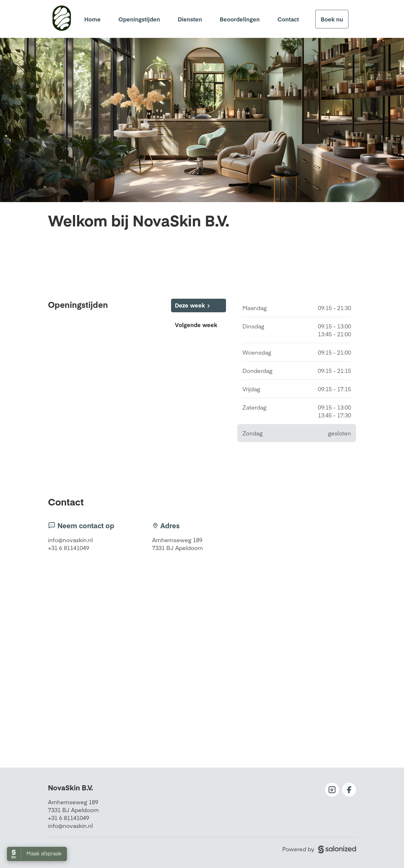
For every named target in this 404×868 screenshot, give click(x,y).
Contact (288, 19)
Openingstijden (139, 19)
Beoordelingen (240, 19)
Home (92, 19)
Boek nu (332, 19)
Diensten (190, 19)
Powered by (319, 849)
